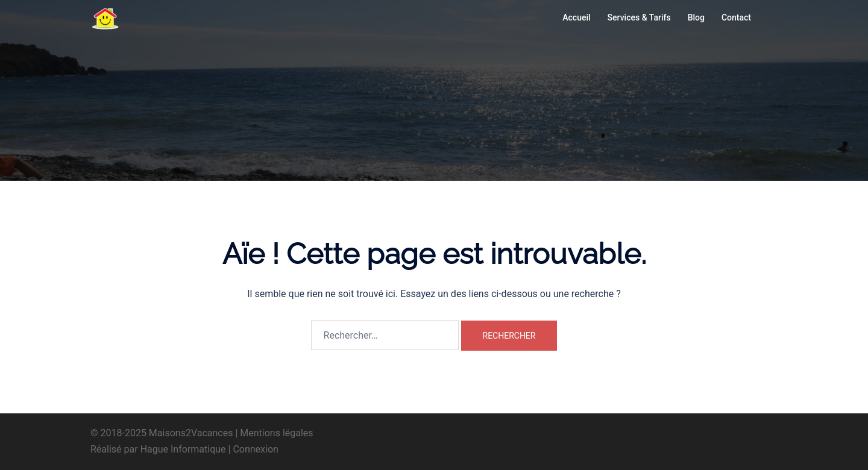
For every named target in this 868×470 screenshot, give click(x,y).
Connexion (255, 449)
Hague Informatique (183, 449)
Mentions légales (276, 433)
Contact (736, 17)
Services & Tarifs (639, 17)
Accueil (576, 17)
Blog (696, 17)
